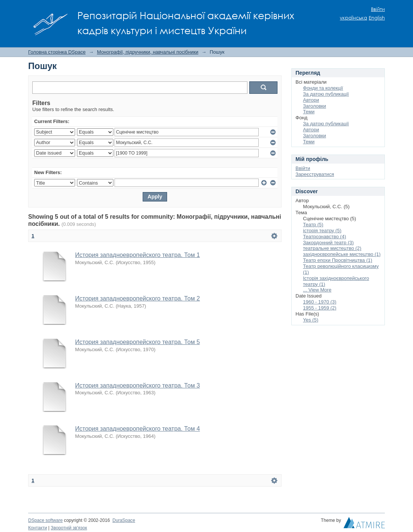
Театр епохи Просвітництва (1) (338, 260)
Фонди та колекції (323, 88)
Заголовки (314, 106)
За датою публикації (326, 94)
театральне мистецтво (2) (332, 248)
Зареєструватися (315, 174)
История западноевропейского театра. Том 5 (137, 342)
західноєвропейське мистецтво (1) (342, 254)
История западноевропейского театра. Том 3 (137, 385)
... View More (317, 290)
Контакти (38, 528)
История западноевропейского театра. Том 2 (137, 298)
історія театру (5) (322, 231)
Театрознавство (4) (325, 237)
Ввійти (378, 9)
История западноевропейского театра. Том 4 (137, 429)
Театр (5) (313, 225)
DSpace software (45, 520)
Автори (311, 100)
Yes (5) (311, 320)
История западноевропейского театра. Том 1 (137, 255)
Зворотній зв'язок (69, 528)
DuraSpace (124, 520)
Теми (309, 112)
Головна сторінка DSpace (57, 52)
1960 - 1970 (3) (320, 302)
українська (353, 18)
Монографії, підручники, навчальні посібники (148, 52)
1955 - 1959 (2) (320, 308)
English (377, 18)
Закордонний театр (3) (328, 243)
